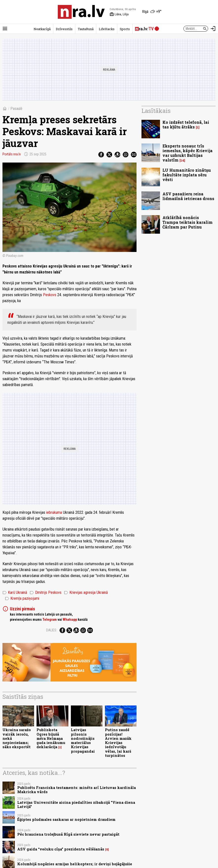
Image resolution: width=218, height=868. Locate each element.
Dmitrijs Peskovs (46, 593)
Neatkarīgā (42, 29)
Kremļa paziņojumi (22, 599)
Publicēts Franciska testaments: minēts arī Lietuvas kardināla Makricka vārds (77, 790)
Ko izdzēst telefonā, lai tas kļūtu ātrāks (186, 124)
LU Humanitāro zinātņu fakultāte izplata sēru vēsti (187, 175)
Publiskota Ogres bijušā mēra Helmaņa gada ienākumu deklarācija (51, 738)
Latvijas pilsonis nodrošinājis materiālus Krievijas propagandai (83, 740)
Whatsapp (70, 620)
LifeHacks (107, 29)
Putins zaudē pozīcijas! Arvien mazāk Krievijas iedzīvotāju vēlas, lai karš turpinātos (118, 743)
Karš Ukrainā (15, 593)
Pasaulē (16, 109)
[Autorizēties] (213, 29)
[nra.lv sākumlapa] (81, 12)
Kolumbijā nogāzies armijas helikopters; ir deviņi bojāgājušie (75, 864)
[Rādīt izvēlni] (5, 29)
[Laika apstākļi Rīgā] (152, 12)
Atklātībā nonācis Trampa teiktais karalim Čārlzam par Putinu (188, 222)
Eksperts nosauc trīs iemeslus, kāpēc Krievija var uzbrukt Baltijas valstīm (188, 153)
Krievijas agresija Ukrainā (86, 593)
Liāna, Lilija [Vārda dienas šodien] (119, 14)
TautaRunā (86, 29)
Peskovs (50, 295)
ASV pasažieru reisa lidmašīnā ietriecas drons (188, 196)
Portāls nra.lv (12, 154)
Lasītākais (156, 111)
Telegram (50, 620)
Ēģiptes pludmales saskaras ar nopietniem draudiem (66, 819)
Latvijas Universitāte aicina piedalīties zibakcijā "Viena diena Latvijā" (76, 805)
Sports (125, 29)
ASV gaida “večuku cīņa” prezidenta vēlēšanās (61, 849)
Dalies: (52, 630)
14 (182, 160)
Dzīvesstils (64, 29)
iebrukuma (54, 512)
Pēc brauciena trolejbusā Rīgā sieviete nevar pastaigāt (68, 834)
